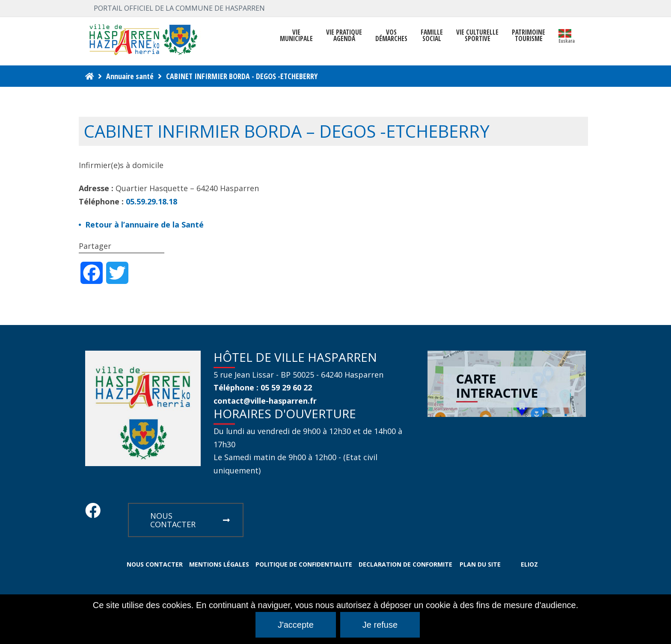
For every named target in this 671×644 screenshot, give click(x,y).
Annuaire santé (130, 76)
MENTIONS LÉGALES (219, 564)
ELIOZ (529, 564)
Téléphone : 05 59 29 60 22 (263, 387)
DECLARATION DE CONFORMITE (405, 564)
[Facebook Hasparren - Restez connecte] (93, 513)
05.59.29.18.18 (151, 201)
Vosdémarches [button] (391, 35)
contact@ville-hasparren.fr (265, 401)
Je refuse (380, 625)
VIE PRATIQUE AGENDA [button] (344, 35)
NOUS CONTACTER (190, 520)
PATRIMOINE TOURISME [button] (528, 35)
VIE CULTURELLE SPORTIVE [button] (477, 35)
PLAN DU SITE (480, 564)
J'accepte (296, 625)
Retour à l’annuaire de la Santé (144, 225)
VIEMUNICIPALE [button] (296, 35)
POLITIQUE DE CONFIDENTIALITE (304, 564)
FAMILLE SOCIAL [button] (432, 35)
